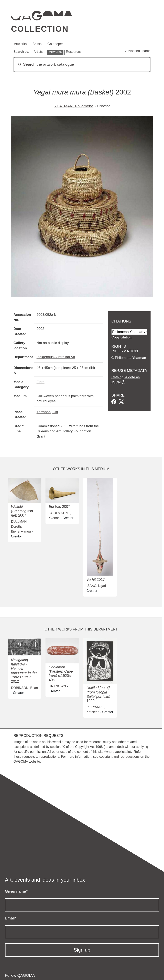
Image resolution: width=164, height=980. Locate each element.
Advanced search (138, 51)
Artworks (20, 44)
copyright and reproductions (119, 757)
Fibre (40, 382)
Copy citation (121, 337)
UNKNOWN (57, 686)
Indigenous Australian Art (56, 357)
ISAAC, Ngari (96, 586)
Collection (40, 29)
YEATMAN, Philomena (74, 106)
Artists (37, 44)
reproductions (49, 757)
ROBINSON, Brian (24, 688)
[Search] (82, 65)
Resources (74, 52)
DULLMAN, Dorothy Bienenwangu (21, 527)
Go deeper (55, 44)
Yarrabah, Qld (47, 412)
